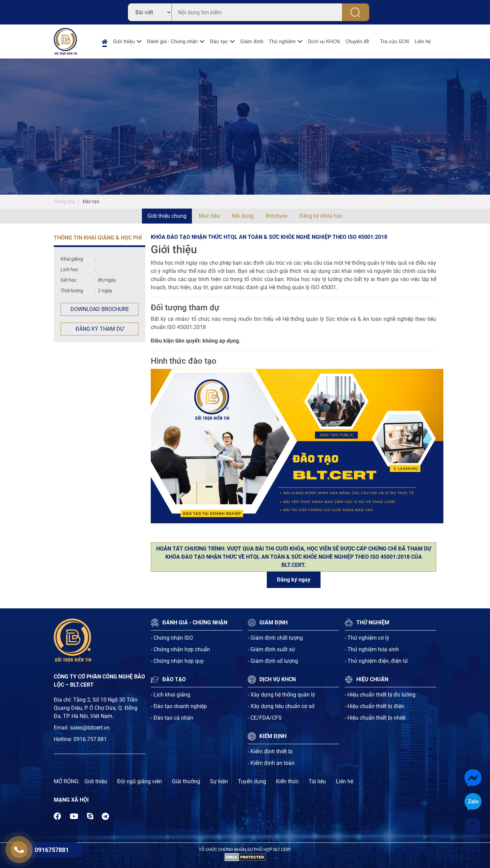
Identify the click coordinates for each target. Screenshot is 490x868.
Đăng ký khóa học (321, 216)
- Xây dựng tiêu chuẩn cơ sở (281, 706)
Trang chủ (64, 201)
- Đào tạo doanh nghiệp (179, 706)
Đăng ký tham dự (100, 329)
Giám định (252, 42)
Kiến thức (287, 781)
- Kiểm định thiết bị (270, 751)
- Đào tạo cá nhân (172, 718)
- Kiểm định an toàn (271, 763)
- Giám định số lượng (273, 661)
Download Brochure (100, 309)
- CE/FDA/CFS (265, 718)
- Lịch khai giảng (170, 695)
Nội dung (243, 216)
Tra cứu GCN (395, 42)
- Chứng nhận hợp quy (177, 661)
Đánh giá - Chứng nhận (172, 42)
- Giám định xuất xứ (271, 649)
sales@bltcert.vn (90, 728)
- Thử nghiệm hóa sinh (372, 649)
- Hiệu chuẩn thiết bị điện (374, 706)
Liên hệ (423, 42)
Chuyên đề (357, 42)
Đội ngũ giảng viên (140, 781)
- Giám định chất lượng (275, 638)
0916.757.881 (90, 739)
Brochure (276, 216)
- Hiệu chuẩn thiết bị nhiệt (375, 718)
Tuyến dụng (252, 781)
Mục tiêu (209, 216)
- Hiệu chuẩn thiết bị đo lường (380, 695)
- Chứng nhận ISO (172, 638)
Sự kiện (219, 781)
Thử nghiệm (282, 42)
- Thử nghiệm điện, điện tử (376, 661)
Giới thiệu (124, 42)
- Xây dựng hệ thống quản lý (281, 695)
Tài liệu (317, 781)
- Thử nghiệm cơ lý (367, 638)
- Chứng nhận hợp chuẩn (180, 649)
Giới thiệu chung (167, 216)
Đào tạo (219, 42)
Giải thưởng (186, 781)
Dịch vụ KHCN (324, 42)
